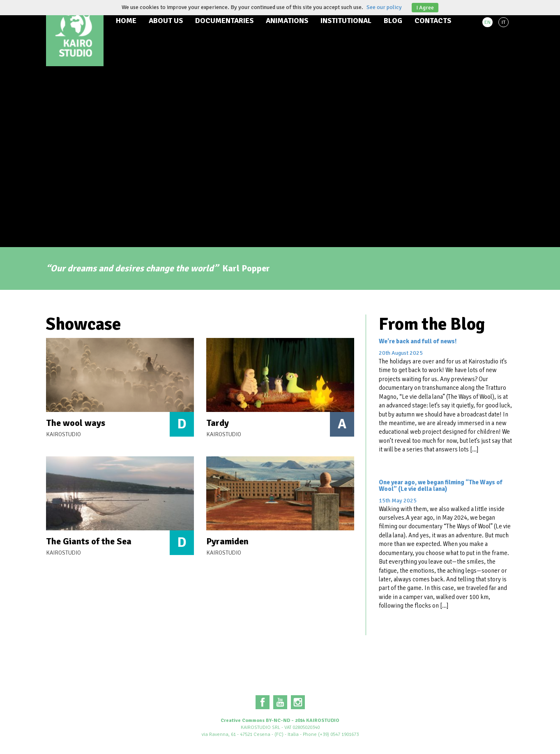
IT (504, 22)
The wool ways (76, 423)
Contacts (433, 21)
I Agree (425, 8)
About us (166, 21)
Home (126, 21)
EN (487, 22)
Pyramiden (227, 541)
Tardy (218, 423)
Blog (393, 21)
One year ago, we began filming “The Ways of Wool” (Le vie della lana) (441, 486)
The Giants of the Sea (89, 541)
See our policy (384, 7)
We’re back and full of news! (418, 341)
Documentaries (224, 21)
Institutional (346, 21)
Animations (287, 21)
